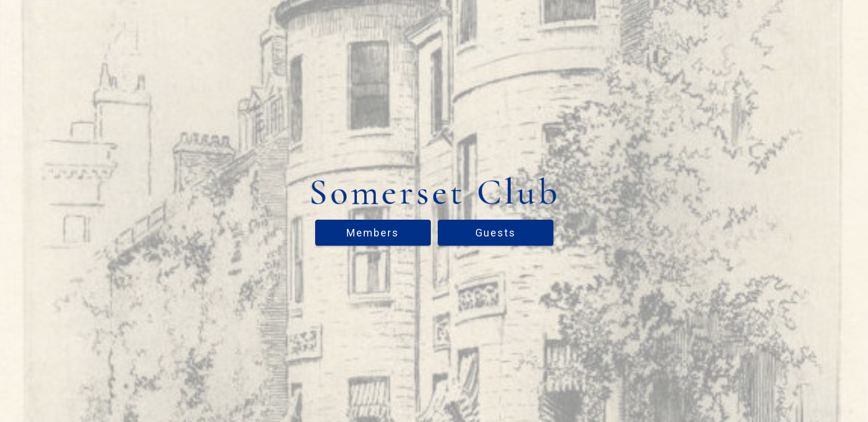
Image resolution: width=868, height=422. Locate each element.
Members (373, 233)
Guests (496, 233)
